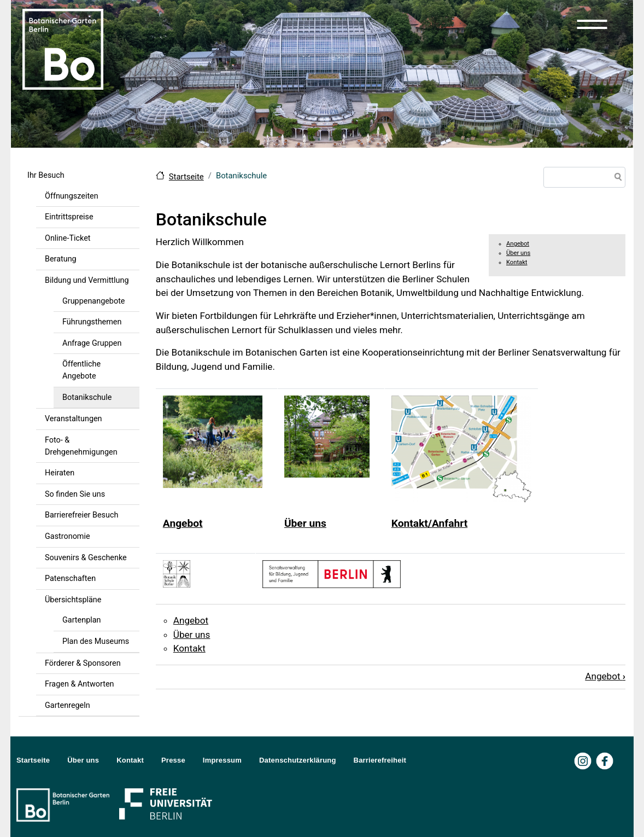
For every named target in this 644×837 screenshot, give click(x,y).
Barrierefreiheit (380, 760)
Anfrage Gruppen (92, 343)
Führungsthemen (92, 322)
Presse (173, 760)
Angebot (518, 244)
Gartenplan (82, 620)
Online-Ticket (68, 238)
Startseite (186, 177)
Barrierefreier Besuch (81, 515)
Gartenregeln (68, 705)
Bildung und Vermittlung (87, 280)
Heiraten (60, 473)
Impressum (222, 760)
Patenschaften (70, 579)
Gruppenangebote (93, 301)
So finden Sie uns (75, 494)
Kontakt (517, 262)
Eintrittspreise (69, 217)
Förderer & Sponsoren (83, 663)
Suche (616, 178)
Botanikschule (87, 397)
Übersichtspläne (73, 600)
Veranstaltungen (74, 419)
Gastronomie (68, 536)
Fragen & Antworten (80, 684)
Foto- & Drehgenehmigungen (81, 446)
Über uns (518, 253)
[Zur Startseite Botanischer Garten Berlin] (63, 48)
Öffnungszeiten (72, 196)
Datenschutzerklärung (298, 760)
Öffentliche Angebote (81, 370)
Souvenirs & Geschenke (86, 558)
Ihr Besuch (46, 175)
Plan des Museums (96, 641)
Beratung (61, 259)
